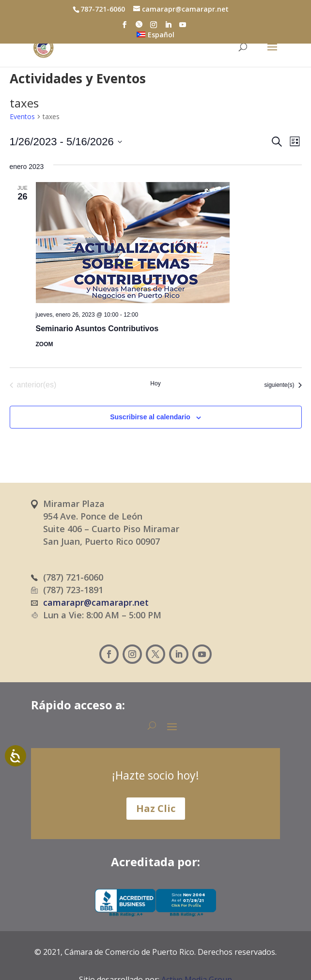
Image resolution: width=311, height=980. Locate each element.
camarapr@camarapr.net (96, 602)
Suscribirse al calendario (150, 417)
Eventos (22, 116)
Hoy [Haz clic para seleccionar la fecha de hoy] (155, 383)
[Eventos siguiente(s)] (283, 385)
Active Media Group (197, 955)
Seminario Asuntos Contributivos (97, 329)
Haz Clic (156, 808)
